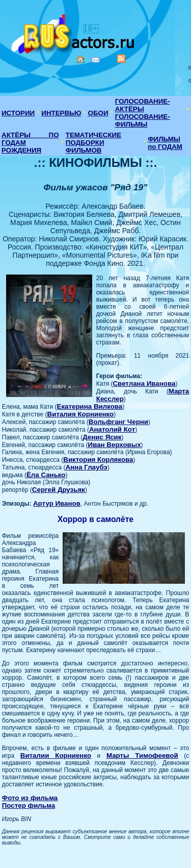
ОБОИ (98, 113)
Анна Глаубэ (86, 467)
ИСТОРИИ (18, 113)
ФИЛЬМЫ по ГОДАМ (165, 143)
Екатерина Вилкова (90, 406)
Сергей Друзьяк (59, 490)
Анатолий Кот (112, 429)
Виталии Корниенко (56, 755)
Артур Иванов (57, 503)
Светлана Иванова (144, 383)
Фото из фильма (30, 798)
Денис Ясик (102, 437)
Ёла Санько (46, 475)
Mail (96, 60)
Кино (74, 32)
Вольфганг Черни (118, 422)
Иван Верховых (115, 445)
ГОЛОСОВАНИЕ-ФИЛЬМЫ (143, 120)
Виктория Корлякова (98, 460)
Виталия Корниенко (81, 414)
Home (80, 59)
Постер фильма (29, 805)
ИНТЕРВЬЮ (61, 113)
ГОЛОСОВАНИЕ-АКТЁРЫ (143, 105)
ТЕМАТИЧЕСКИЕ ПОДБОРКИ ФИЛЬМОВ (93, 143)
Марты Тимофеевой (142, 755)
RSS (121, 59)
